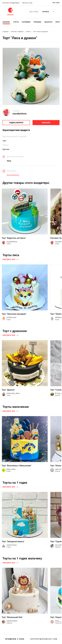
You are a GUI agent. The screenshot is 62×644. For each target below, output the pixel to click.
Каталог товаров (17, 32)
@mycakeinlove (13, 175)
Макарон (48, 22)
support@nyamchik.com (43, 639)
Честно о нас (27, 3)
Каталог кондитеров (11, 3)
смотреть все (9, 259)
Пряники (37, 22)
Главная (6, 32)
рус (58, 3)
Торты (16, 22)
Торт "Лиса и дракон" (41, 32)
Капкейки (26, 22)
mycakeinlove (20, 114)
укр (54, 3)
